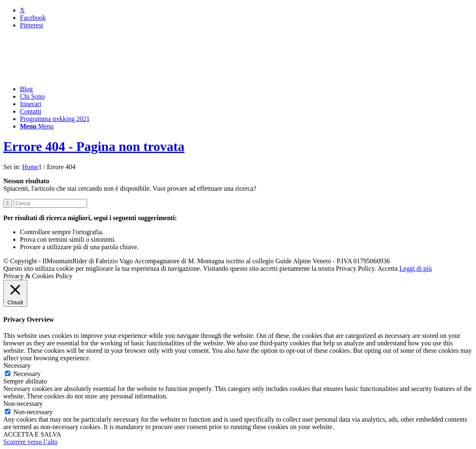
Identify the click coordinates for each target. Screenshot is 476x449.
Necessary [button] (17, 365)
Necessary (27, 374)
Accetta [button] (387, 268)
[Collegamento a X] (22, 10)
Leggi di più (415, 268)
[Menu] (37, 126)
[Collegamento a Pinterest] (32, 25)
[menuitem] (246, 89)
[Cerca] (50, 203)
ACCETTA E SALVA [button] (32, 434)
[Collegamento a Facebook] (33, 18)
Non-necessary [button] (23, 404)
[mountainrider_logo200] (66, 75)
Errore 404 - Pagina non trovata (94, 146)
